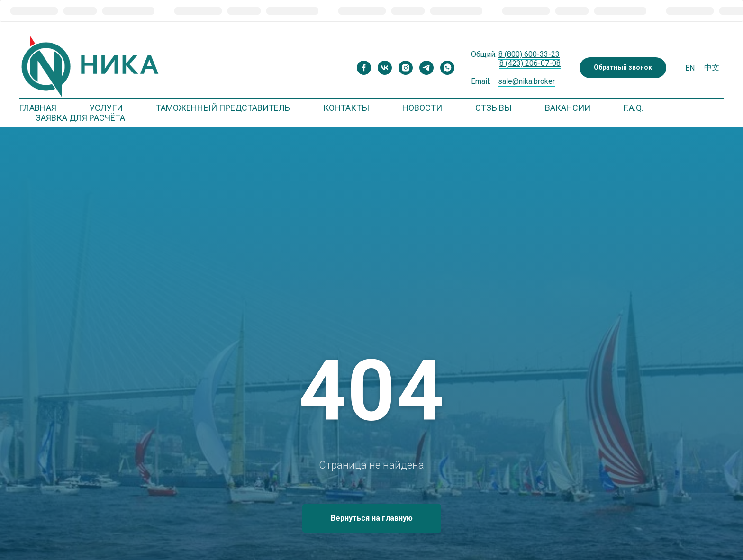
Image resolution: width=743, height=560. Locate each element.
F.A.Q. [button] (634, 108)
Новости (422, 108)
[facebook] (364, 68)
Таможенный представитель (223, 108)
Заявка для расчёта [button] (80, 118)
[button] (623, 68)
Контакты (346, 108)
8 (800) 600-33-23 (529, 54)
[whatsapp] (447, 68)
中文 (712, 68)
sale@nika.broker (526, 81)
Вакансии (568, 108)
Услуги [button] (106, 108)
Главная (38, 108)
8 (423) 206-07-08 (530, 63)
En (690, 68)
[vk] (385, 68)
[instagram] (406, 68)
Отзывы (494, 108)
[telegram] (426, 68)
